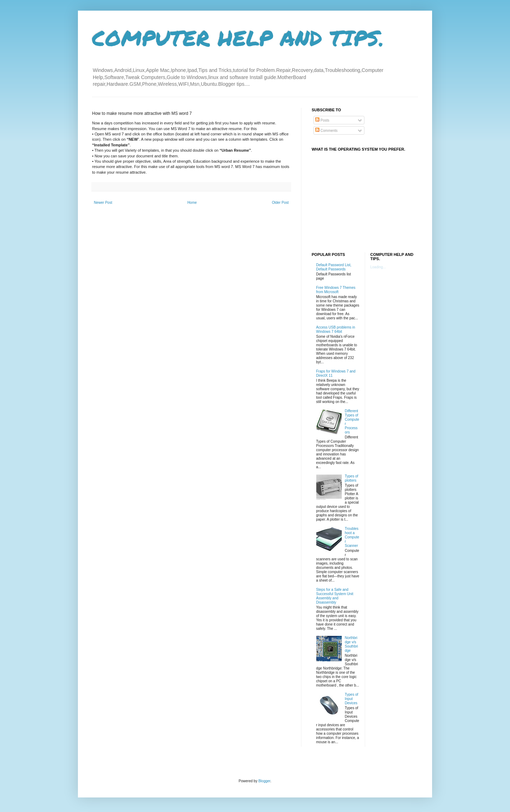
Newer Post (103, 203)
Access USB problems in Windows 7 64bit (336, 329)
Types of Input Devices (352, 699)
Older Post (280, 203)
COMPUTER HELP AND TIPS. (238, 38)
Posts (322, 120)
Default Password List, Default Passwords (334, 267)
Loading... (378, 267)
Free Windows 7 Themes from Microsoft (336, 290)
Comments (326, 131)
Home (192, 203)
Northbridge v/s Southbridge (352, 644)
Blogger (264, 781)
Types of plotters (352, 478)
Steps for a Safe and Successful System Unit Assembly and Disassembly (335, 596)
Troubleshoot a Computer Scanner (352, 537)
